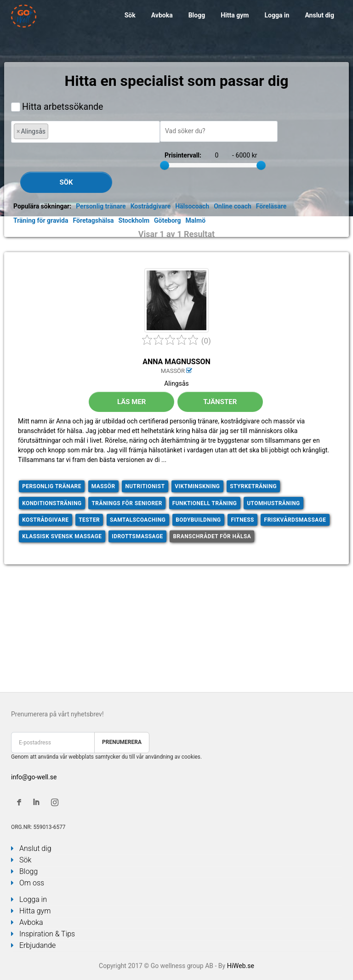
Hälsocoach (192, 206)
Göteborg (168, 220)
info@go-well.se (34, 777)
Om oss (32, 883)
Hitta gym (235, 15)
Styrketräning (253, 486)
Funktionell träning (205, 503)
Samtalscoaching (138, 520)
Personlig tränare (101, 206)
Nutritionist (145, 486)
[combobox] (85, 132)
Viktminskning (197, 486)
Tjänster (220, 402)
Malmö (196, 220)
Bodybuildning (198, 520)
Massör (103, 486)
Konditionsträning (52, 503)
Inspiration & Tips (47, 934)
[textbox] (53, 131)
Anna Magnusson (176, 362)
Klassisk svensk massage (62, 536)
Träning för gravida (41, 220)
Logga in (277, 15)
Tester (89, 520)
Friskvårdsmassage (295, 520)
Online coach (233, 206)
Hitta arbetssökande (63, 107)
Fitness (242, 520)
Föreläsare (271, 206)
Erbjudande (37, 945)
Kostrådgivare (151, 206)
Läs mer (131, 402)
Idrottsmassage (137, 536)
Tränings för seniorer (127, 503)
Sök (130, 15)
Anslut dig (319, 15)
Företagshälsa (93, 220)
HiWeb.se (241, 966)
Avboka (162, 15)
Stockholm (134, 220)
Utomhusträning (273, 503)
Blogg (197, 15)
